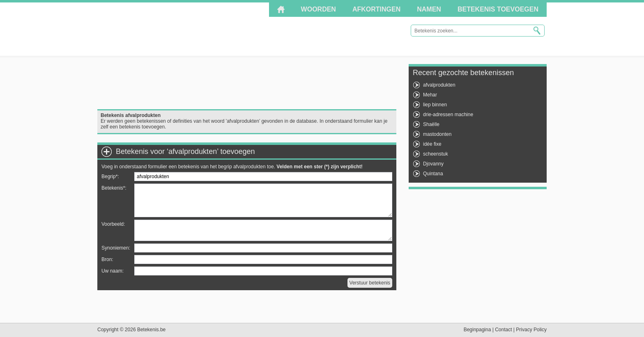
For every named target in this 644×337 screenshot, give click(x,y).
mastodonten (437, 134)
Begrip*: (110, 177)
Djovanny (433, 164)
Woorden (319, 9)
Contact (503, 330)
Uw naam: (113, 271)
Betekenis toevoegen (498, 9)
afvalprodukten (439, 85)
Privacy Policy (531, 330)
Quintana (433, 174)
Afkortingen (376, 9)
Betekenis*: (114, 188)
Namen (429, 9)
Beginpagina (477, 330)
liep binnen (435, 105)
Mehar (430, 95)
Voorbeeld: (113, 224)
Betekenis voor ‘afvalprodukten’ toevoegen (185, 151)
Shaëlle (431, 124)
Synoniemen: (116, 248)
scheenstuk (436, 154)
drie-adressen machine (448, 115)
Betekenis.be (171, 29)
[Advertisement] (247, 83)
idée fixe (432, 144)
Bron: (107, 259)
